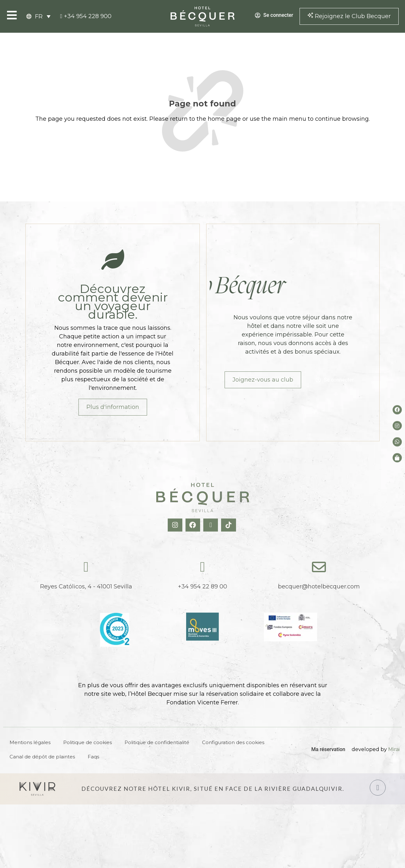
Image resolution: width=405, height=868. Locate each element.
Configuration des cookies (233, 742)
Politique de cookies (88, 742)
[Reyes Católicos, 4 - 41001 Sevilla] (86, 567)
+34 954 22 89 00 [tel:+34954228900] (202, 587)
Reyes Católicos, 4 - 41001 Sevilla (86, 587)
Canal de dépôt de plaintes (42, 757)
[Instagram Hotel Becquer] (176, 525)
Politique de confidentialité (157, 742)
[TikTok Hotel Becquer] (229, 525)
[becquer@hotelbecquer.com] (319, 567)
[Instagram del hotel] (397, 426)
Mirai (394, 749)
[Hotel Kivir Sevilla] (37, 789)
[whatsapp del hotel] (397, 442)
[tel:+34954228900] (86, 16)
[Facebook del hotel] (397, 410)
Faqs (93, 757)
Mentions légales (30, 742)
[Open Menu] (12, 15)
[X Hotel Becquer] (211, 525)
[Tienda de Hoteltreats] (397, 458)
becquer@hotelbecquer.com (319, 587)
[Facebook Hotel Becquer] (194, 525)
